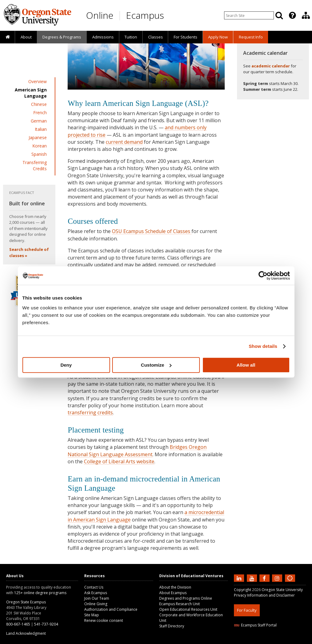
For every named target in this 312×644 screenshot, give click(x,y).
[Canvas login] (290, 583)
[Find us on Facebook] (265, 578)
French (40, 113)
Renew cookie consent (104, 620)
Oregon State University (282, 590)
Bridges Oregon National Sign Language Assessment (137, 451)
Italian (41, 129)
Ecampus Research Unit (180, 604)
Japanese (38, 137)
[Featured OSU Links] (292, 15)
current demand (124, 142)
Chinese (39, 104)
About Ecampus (173, 593)
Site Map (92, 615)
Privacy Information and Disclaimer (264, 595)
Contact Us (94, 587)
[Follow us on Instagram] (278, 578)
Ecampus (145, 15)
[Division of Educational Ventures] (306, 15)
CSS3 (282, 640)
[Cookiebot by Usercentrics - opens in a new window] (263, 276)
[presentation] (292, 15)
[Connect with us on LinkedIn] (240, 578)
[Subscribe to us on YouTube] (253, 578)
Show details (263, 346)
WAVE (295, 640)
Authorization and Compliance (111, 609)
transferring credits (90, 413)
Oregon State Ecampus (26, 602)
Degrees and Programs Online (186, 598)
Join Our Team (97, 598)
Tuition (131, 37)
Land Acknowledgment (26, 633)
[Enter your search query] (249, 15)
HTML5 (268, 640)
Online (100, 15)
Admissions (103, 37)
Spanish (39, 154)
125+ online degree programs (40, 593)
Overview (38, 81)
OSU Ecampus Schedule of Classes (152, 231)
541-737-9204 (46, 624)
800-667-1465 (18, 624)
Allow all (246, 365)
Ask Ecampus (96, 593)
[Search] (279, 15)
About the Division (175, 587)
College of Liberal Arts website (119, 461)
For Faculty (247, 610)
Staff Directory (172, 626)
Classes (156, 37)
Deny (66, 365)
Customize (156, 365)
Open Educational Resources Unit (188, 609)
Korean (39, 146)
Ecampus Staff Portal (255, 625)
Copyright (243, 590)
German (39, 121)
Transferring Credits (35, 165)
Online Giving (96, 604)
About (26, 37)
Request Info (251, 37)
